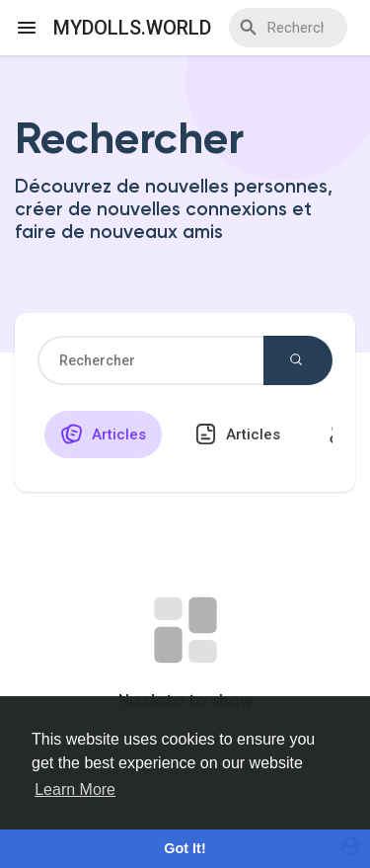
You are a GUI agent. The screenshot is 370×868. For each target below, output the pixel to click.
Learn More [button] (75, 789)
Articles (103, 434)
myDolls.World (132, 28)
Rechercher (296, 359)
